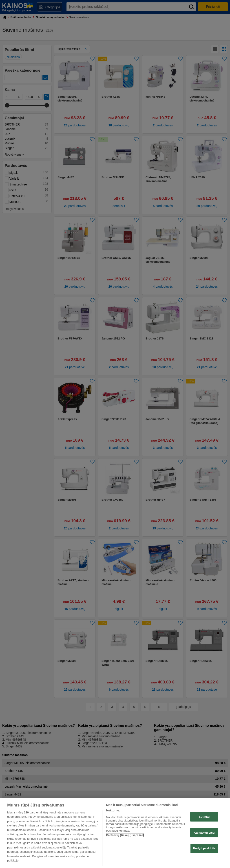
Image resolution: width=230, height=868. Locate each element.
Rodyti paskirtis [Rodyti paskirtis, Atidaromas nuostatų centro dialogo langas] (204, 848)
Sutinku (204, 817)
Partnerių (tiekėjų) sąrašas (125, 835)
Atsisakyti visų (204, 833)
